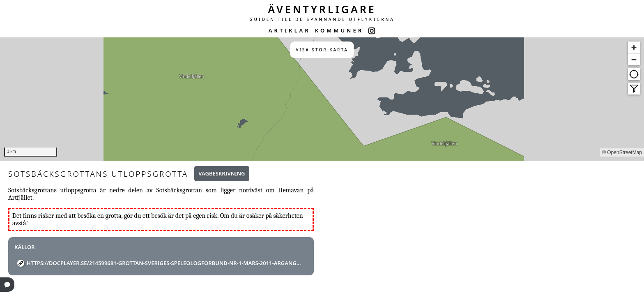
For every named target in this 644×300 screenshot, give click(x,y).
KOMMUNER (339, 30)
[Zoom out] (634, 59)
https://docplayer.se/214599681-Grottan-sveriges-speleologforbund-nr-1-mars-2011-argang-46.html (164, 263)
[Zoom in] (634, 47)
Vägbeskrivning (222, 173)
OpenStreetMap (624, 152)
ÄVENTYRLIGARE (322, 9)
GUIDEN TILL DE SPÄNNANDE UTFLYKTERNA (322, 19)
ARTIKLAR (290, 30)
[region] (322, 99)
